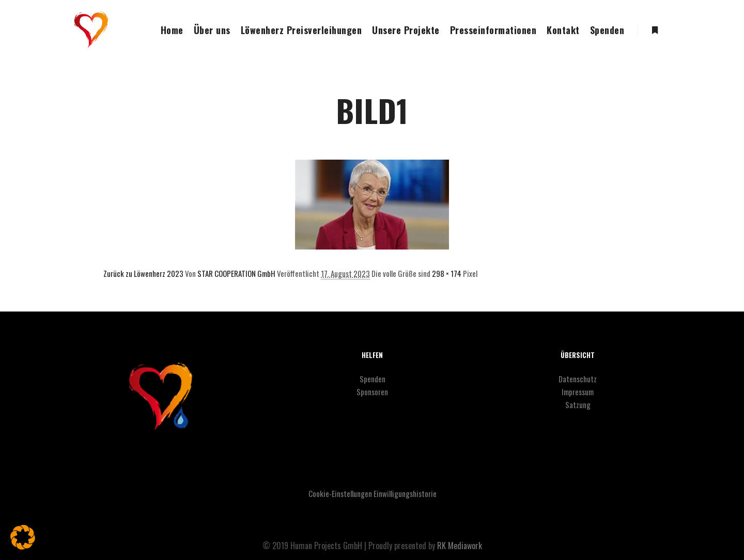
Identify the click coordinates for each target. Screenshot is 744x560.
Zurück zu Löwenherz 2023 (143, 273)
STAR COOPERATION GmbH (236, 273)
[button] (23, 537)
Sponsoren (372, 392)
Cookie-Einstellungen (340, 493)
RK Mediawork (460, 546)
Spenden (373, 379)
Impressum (578, 392)
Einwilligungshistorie (405, 493)
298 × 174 (447, 273)
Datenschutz (578, 379)
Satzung (578, 405)
